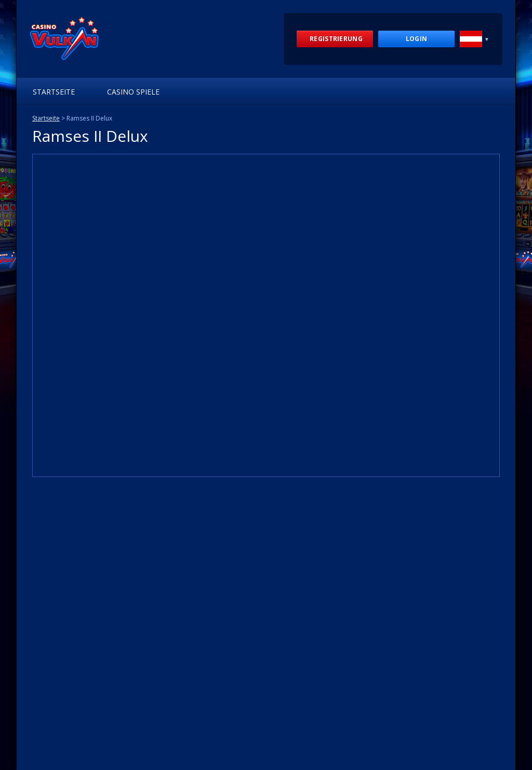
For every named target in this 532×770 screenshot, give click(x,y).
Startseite (54, 92)
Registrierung (336, 39)
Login (417, 39)
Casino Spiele (133, 92)
